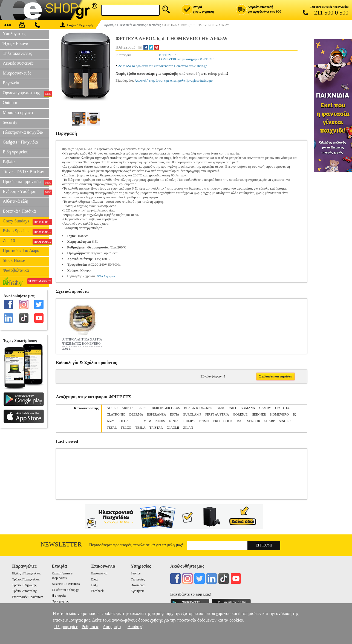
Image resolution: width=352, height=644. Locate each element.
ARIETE (127, 408)
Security (10, 122)
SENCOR (254, 421)
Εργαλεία (11, 83)
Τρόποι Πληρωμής (24, 585)
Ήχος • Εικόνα (15, 43)
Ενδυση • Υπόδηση (26, 192)
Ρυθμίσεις (90, 627)
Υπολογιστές (14, 34)
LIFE (136, 421)
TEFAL (112, 428)
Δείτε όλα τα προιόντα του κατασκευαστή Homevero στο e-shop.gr (162, 66)
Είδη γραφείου (16, 152)
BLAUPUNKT (226, 408)
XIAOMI (173, 428)
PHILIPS (189, 421)
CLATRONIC (116, 414)
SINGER (285, 421)
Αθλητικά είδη (15, 201)
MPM (148, 421)
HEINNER (259, 414)
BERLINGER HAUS (166, 408)
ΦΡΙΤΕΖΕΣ (167, 55)
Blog (94, 579)
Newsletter (61, 544)
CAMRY (265, 408)
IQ (295, 414)
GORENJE (240, 414)
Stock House (14, 260)
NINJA (174, 421)
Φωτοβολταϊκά (16, 270)
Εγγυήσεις (138, 591)
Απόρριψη (112, 627)
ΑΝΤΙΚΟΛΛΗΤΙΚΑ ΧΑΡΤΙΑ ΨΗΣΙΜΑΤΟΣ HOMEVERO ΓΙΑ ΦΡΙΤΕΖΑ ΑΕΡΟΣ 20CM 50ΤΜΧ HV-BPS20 (82, 342)
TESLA (140, 428)
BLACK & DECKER (198, 408)
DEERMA (136, 414)
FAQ (94, 585)
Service (136, 573)
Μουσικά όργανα (18, 112)
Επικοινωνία (99, 573)
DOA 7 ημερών (106, 276)
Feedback (97, 591)
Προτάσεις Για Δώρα (21, 251)
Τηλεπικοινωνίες (17, 53)
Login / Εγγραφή (76, 25)
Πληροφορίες (66, 627)
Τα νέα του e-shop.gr (65, 590)
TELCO (126, 428)
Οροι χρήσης (60, 601)
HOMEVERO (279, 414)
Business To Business (66, 584)
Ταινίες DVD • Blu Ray (23, 172)
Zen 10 (26, 241)
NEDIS (160, 421)
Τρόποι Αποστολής (24, 591)
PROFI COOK (223, 421)
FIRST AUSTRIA (217, 414)
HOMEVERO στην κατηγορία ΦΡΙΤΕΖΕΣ (187, 59)
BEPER (142, 408)
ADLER (112, 408)
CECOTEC (283, 408)
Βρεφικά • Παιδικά (19, 211)
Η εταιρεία (59, 596)
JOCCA (123, 421)
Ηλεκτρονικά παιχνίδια (23, 132)
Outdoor (10, 103)
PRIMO (204, 421)
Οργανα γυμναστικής (26, 93)
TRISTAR (156, 428)
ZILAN (188, 428)
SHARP (270, 421)
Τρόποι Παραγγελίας (26, 579)
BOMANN (248, 408)
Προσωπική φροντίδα (26, 182)
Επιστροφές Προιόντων (27, 597)
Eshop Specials (26, 231)
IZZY (110, 421)
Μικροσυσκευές (17, 73)
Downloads (138, 585)
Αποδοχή (136, 627)
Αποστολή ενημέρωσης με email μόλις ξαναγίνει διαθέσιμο (174, 81)
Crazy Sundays (26, 222)
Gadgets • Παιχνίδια (20, 142)
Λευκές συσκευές (18, 63)
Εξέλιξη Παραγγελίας (26, 573)
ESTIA (174, 414)
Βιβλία (9, 162)
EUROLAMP (192, 414)
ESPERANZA (156, 414)
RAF (240, 421)
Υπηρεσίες (138, 579)
